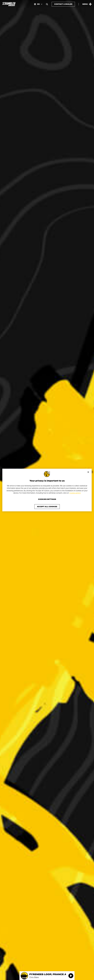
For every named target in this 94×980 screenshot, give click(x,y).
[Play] (71, 976)
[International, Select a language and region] (38, 4)
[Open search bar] (47, 4)
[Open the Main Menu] (87, 4)
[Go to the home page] (9, 4)
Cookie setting (75, 493)
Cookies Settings (47, 499)
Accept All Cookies (47, 506)
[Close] (88, 472)
